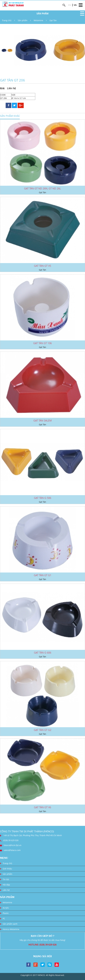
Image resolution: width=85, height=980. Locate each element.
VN (75, 5)
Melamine (38, 20)
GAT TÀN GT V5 (42, 266)
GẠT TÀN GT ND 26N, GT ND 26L (42, 188)
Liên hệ (6, 890)
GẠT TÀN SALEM (43, 420)
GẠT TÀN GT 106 (42, 343)
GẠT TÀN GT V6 (42, 807)
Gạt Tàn (53, 20)
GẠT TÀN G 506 (43, 498)
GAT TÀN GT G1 (43, 575)
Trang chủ (7, 20)
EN (70, 5)
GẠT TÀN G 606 (43, 653)
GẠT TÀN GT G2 (43, 730)
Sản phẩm (23, 20)
